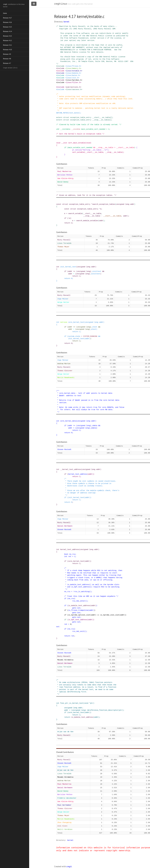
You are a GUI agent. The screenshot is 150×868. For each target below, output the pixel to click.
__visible (76, 129)
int (58, 267)
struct (66, 118)
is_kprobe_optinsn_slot (79, 615)
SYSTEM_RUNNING (90, 336)
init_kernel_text (68, 267)
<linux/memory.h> (73, 68)
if (65, 148)
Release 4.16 (7, 22)
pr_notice (77, 150)
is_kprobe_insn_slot (110, 615)
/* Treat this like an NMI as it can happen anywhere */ (91, 596)
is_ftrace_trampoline (78, 610)
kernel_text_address (78, 474)
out (79, 608)
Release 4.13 (7, 36)
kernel (66, 22)
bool (66, 554)
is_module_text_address (79, 606)
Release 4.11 (7, 45)
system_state (74, 336)
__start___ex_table (101, 118)
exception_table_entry (81, 118)
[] (111, 118)
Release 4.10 (7, 50)
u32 (58, 129)
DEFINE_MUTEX (62, 113)
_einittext (95, 274)
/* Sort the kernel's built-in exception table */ (80, 134)
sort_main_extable (77, 143)
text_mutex (74, 113)
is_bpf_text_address (78, 620)
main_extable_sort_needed (93, 129)
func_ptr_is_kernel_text (72, 703)
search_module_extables (87, 221)
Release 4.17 (7, 18)
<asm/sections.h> (73, 87)
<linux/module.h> (73, 73)
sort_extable (78, 152)
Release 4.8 (7, 59)
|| (98, 615)
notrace (64, 322)
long (127, 204)
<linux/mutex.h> (73, 75)
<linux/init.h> (72, 78)
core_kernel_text (76, 322)
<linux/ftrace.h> (73, 66)
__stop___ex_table (101, 120)
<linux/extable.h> (74, 71)
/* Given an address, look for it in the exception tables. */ (86, 195)
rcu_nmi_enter (79, 601)
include (61, 66)
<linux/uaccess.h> (74, 90)
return (67, 223)
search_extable (75, 214)
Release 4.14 (7, 31)
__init (64, 143)
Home (5, 13)
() (90, 592)
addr (132, 204)
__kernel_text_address (71, 469)
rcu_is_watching (82, 592)
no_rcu (72, 554)
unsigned (120, 204)
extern (59, 118)
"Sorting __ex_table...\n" (95, 150)
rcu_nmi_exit (78, 631)
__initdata (65, 129)
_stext (94, 327)
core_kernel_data (68, 421)
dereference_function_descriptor (103, 710)
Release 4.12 (7, 40)
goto (74, 608)
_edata (93, 428)
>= (74, 271)
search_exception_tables (104, 204)
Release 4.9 (7, 54)
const (59, 204)
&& (94, 148)
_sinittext (96, 271)
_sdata (94, 426)
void (58, 143)
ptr (92, 703)
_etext (93, 329)
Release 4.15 (7, 27)
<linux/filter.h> (73, 83)
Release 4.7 (7, 63)
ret (70, 557)
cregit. (69, 866)
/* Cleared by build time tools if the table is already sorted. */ (89, 125)
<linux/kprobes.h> (74, 80)
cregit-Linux (61, 4)
